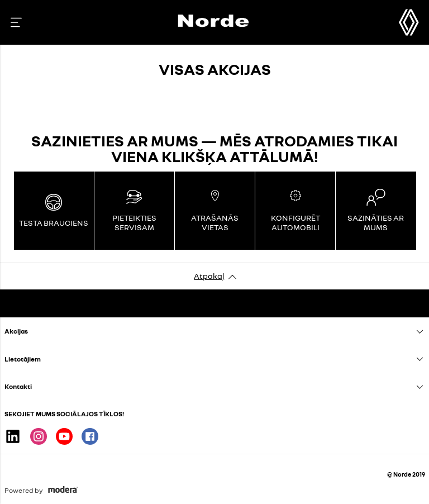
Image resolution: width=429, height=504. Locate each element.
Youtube (64, 436)
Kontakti (18, 386)
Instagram (39, 436)
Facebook (90, 436)
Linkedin (13, 436)
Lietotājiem (23, 359)
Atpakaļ (209, 276)
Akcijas (16, 331)
